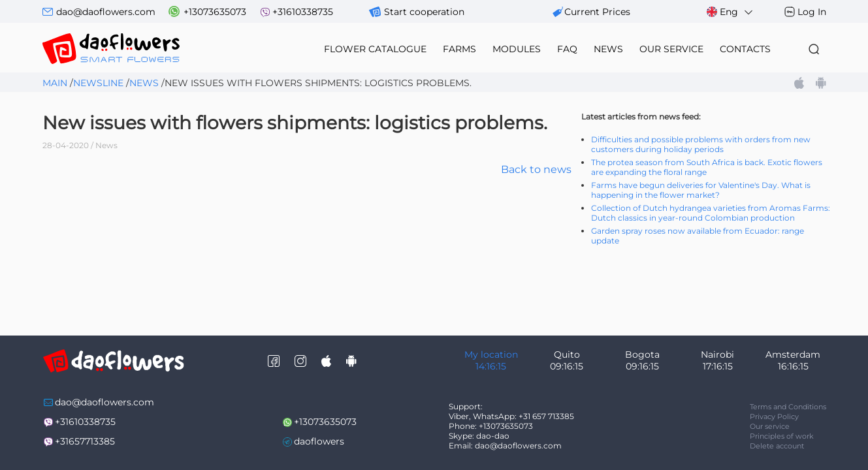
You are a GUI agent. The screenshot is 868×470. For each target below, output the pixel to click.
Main (55, 83)
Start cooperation (424, 12)
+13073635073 (215, 12)
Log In (812, 12)
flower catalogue (375, 49)
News (144, 83)
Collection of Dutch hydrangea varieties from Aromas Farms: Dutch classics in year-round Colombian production (711, 213)
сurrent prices (597, 12)
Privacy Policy (774, 416)
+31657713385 (85, 441)
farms (459, 49)
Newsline (98, 83)
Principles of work (782, 436)
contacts (745, 49)
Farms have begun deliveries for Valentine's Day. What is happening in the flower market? (701, 190)
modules (517, 49)
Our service (770, 426)
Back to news (536, 169)
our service (671, 49)
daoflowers (319, 441)
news (608, 49)
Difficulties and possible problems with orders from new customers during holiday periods (701, 144)
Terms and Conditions (788, 407)
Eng (731, 12)
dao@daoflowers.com (106, 12)
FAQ (567, 49)
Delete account (777, 446)
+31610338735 (303, 12)
